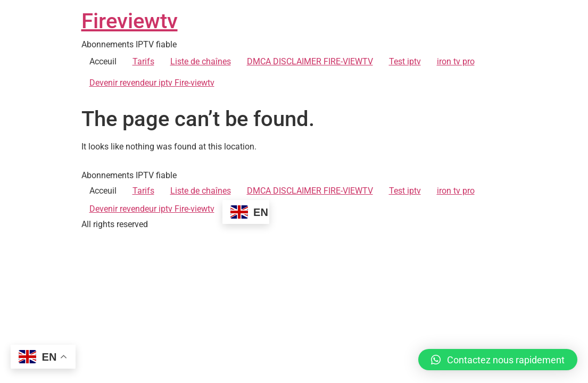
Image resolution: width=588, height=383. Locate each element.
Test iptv (405, 61)
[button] (498, 360)
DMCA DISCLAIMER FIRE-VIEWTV (310, 61)
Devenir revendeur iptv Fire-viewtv (152, 83)
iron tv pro (456, 61)
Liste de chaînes (201, 61)
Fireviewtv (130, 21)
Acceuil (103, 61)
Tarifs (143, 61)
